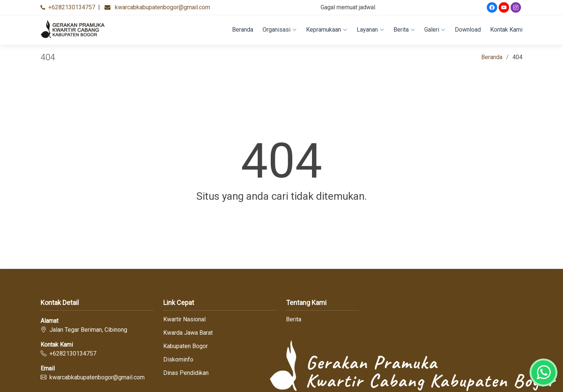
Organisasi (280, 30)
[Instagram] (516, 7)
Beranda (243, 30)
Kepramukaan (327, 30)
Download (468, 30)
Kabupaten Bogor (186, 346)
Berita (404, 30)
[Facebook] (492, 7)
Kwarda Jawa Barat (188, 333)
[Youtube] (504, 7)
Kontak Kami (506, 30)
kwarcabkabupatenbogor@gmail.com (163, 7)
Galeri (435, 30)
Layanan (370, 30)
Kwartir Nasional (184, 319)
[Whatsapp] (543, 372)
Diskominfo (178, 360)
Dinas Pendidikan (186, 373)
